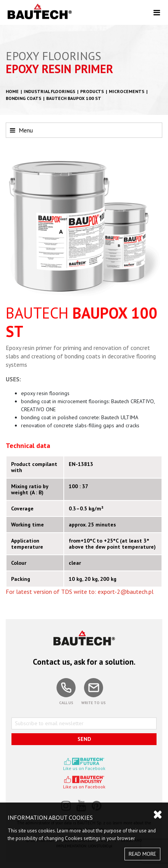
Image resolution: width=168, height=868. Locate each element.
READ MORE (142, 854)
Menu (21, 130)
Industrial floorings (49, 91)
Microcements (127, 91)
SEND (84, 739)
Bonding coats (23, 98)
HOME (12, 91)
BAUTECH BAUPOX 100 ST (74, 98)
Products (92, 91)
